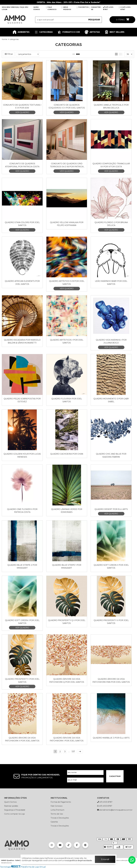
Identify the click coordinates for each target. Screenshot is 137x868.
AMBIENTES (21, 32)
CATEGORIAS (43, 32)
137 (73, 752)
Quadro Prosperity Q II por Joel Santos (67, 622)
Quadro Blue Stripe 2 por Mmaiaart (22, 566)
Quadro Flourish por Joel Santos (67, 400)
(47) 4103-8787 (105, 802)
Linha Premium (57, 810)
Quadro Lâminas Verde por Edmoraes (67, 511)
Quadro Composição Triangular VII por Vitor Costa (111, 165)
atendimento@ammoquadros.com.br (115, 810)
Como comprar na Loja (14, 814)
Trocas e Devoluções (60, 818)
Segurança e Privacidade (15, 810)
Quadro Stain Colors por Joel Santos (22, 224)
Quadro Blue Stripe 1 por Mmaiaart (67, 566)
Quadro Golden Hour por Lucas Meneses (22, 455)
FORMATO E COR (69, 32)
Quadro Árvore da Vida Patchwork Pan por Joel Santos (111, 680)
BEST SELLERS (115, 32)
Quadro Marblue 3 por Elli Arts (111, 738)
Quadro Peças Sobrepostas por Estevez (22, 400)
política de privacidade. (81, 860)
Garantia (54, 822)
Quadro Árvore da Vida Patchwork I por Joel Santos (67, 739)
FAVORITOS (83, 7)
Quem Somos (10, 802)
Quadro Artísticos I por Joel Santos (67, 341)
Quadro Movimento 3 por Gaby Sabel (111, 400)
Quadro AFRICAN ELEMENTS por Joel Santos (22, 283)
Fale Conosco (57, 806)
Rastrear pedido (11, 806)
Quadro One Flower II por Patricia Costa (22, 511)
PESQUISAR (94, 20)
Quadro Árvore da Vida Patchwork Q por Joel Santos (67, 680)
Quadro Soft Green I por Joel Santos (22, 622)
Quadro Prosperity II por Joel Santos (111, 622)
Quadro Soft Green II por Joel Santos (111, 566)
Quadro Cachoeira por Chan (67, 454)
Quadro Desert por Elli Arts (111, 509)
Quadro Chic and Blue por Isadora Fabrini (111, 455)
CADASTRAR (115, 776)
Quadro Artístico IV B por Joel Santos (67, 283)
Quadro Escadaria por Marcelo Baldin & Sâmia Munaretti (22, 341)
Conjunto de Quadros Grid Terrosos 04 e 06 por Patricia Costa (67, 165)
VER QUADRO (22, 112)
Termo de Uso (57, 814)
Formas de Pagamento (61, 802)
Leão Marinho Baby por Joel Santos (111, 283)
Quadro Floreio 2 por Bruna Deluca (111, 224)
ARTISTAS (92, 32)
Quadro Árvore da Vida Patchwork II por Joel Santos (22, 739)
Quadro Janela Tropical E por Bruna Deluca (111, 106)
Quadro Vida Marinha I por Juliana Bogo (111, 341)
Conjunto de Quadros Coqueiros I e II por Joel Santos (67, 106)
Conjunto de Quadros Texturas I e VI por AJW (22, 106)
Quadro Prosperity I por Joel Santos (22, 680)
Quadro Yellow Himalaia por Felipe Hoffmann (67, 224)
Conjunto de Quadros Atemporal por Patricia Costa (22, 165)
